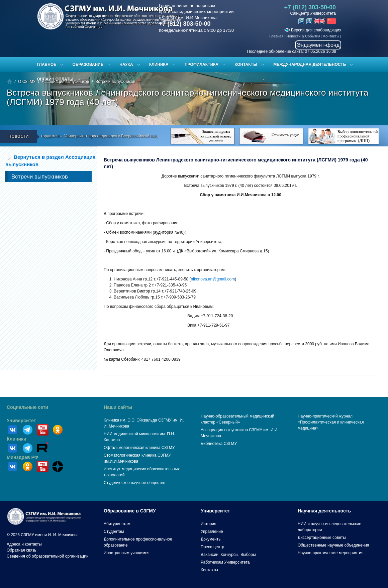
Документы (211, 539)
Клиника (159, 65)
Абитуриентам (117, 524)
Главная (276, 36)
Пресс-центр (212, 547)
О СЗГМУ (27, 82)
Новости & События (303, 36)
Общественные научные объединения (333, 545)
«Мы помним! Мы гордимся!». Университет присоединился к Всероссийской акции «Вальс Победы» (107, 136)
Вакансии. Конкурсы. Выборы (228, 555)
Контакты (331, 36)
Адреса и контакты (24, 544)
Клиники (17, 439)
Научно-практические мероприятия (330, 553)
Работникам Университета (225, 562)
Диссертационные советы (322, 538)
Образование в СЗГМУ (130, 511)
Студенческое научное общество (134, 483)
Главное (46, 65)
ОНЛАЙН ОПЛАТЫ (55, 79)
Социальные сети (27, 407)
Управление (212, 532)
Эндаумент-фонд (318, 45)
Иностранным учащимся (126, 553)
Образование (88, 65)
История (209, 524)
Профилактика (202, 65)
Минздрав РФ (23, 457)
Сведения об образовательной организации (48, 556)
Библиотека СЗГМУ (219, 444)
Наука (126, 65)
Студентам (114, 532)
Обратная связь (21, 550)
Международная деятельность (310, 65)
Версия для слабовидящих (313, 30)
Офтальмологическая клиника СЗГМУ (139, 448)
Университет (21, 421)
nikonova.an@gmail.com (213, 279)
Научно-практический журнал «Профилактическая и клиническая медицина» (331, 422)
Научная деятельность (324, 511)
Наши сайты (118, 407)
